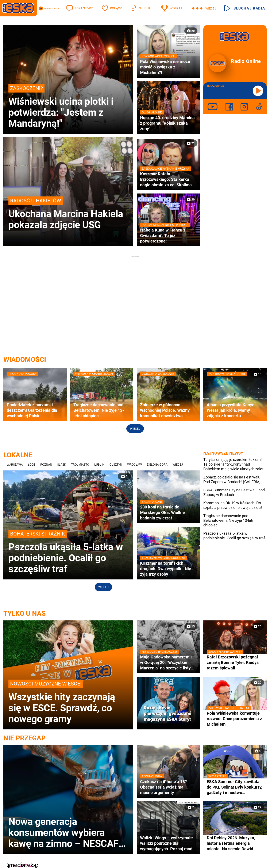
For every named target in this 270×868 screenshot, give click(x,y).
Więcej (135, 429)
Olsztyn (116, 465)
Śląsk (62, 465)
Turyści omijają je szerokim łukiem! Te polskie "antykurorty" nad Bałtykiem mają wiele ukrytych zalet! (234, 464)
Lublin (99, 465)
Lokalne (18, 455)
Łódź (32, 465)
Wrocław (134, 465)
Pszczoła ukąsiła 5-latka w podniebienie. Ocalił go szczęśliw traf (234, 536)
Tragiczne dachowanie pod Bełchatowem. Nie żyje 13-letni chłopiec (229, 520)
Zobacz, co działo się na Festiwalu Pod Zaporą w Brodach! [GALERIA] (232, 479)
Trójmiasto (80, 465)
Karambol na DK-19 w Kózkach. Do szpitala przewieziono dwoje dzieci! (233, 505)
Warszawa (15, 465)
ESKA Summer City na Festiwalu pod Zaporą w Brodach (234, 492)
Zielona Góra (157, 465)
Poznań (46, 465)
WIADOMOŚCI (25, 360)
